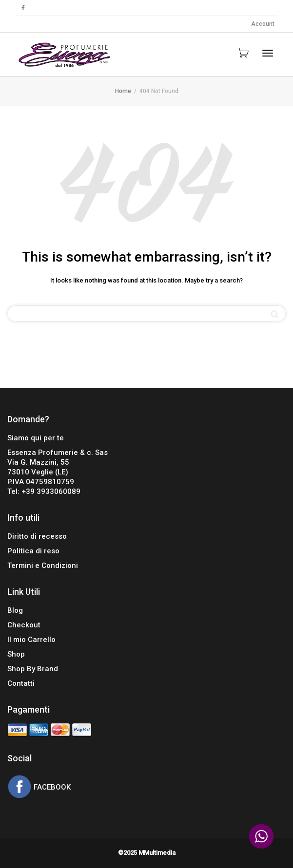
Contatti (21, 683)
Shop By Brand (33, 669)
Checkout (24, 625)
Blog (15, 610)
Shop (16, 654)
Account (263, 24)
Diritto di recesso (37, 536)
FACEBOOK (51, 788)
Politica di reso (33, 551)
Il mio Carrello (31, 640)
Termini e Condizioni (43, 566)
